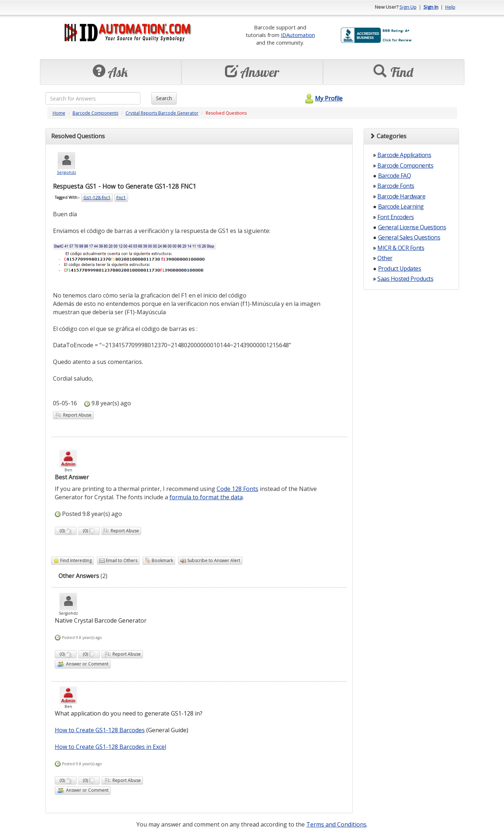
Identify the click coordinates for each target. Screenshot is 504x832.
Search (164, 98)
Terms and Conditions (336, 824)
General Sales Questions (409, 237)
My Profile (323, 98)
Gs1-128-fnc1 (97, 198)
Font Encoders (396, 217)
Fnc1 (121, 198)
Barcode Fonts (396, 186)
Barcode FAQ (395, 176)
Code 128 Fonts (237, 489)
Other (385, 258)
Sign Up (408, 7)
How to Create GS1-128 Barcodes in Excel (110, 747)
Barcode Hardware (401, 196)
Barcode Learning (401, 206)
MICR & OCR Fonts (401, 248)
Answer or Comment (83, 664)
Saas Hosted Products (405, 279)
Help (450, 7)
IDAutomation (298, 35)
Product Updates (400, 269)
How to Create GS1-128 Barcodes (100, 730)
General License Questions (412, 227)
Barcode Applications (404, 155)
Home (59, 113)
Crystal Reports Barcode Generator (162, 113)
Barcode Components (95, 113)
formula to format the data (206, 497)
